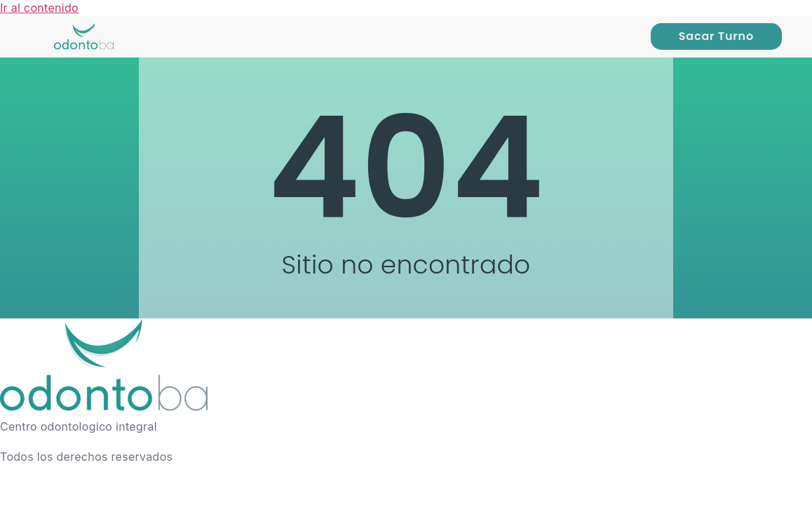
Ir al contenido (39, 8)
